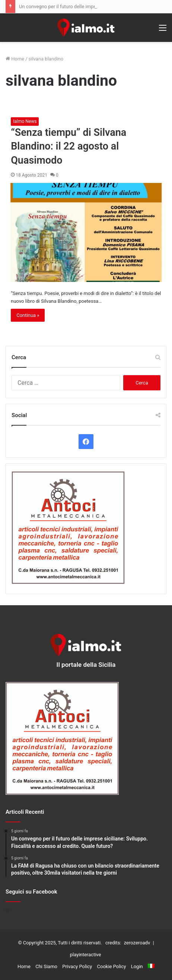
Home (15, 59)
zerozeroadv (137, 943)
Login (137, 966)
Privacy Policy (77, 966)
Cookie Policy (112, 966)
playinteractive (86, 955)
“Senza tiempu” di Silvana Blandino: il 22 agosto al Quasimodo (69, 147)
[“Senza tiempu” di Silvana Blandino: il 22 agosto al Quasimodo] (86, 232)
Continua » (28, 315)
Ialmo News (25, 121)
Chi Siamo (46, 966)
